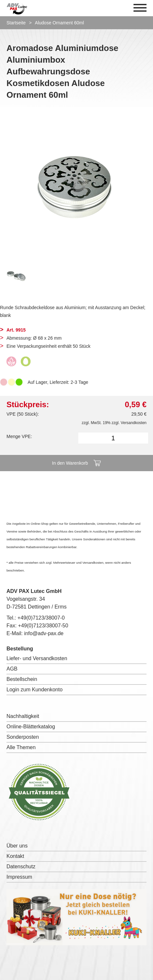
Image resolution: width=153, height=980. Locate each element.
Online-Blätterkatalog (31, 727)
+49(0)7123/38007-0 (41, 618)
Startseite (16, 23)
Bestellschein (22, 679)
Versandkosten (134, 423)
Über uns (17, 846)
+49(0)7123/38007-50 (43, 626)
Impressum (19, 877)
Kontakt (15, 856)
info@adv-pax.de (44, 633)
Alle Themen (21, 747)
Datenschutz (21, 867)
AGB (12, 669)
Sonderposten (23, 737)
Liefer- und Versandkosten (37, 658)
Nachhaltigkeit (23, 716)
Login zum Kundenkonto (35, 690)
